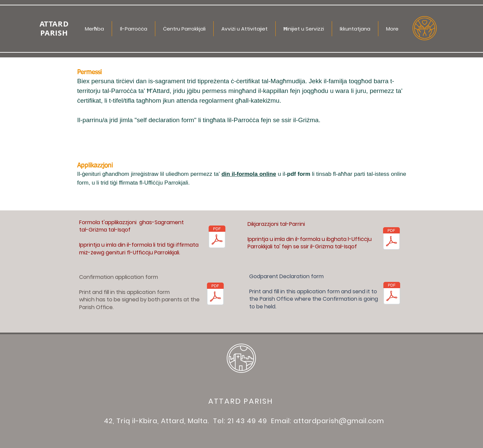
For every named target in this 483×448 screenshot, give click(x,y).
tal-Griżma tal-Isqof (105, 230)
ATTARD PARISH (241, 401)
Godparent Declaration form (286, 276)
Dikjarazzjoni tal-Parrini (276, 224)
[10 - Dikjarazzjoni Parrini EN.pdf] (392, 294)
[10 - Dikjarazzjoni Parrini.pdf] (391, 239)
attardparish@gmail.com (339, 421)
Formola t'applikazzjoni (109, 222)
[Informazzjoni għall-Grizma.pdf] (217, 238)
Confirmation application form (119, 277)
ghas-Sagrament (162, 222)
